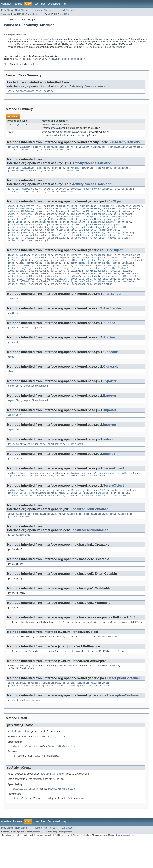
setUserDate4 (98, 248)
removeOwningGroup (128, 493)
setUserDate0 (91, 290)
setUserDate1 (110, 290)
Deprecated (54, 4)
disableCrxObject (63, 224)
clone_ (12, 374)
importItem (14, 433)
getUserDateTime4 (79, 245)
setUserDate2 (128, 290)
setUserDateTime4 (119, 248)
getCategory (124, 230)
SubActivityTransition (114, 47)
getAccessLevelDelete (96, 511)
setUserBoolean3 (86, 287)
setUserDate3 (16, 293)
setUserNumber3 (106, 296)
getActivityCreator (54, 127)
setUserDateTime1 (80, 293)
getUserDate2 (34, 275)
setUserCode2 (34, 290)
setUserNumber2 (84, 296)
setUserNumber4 (17, 251)
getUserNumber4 (102, 245)
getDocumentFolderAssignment (26, 233)
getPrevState (16, 175)
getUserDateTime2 (123, 275)
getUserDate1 (16, 275)
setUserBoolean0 (18, 287)
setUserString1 (39, 299)
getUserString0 (127, 278)
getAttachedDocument (44, 230)
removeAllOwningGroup (100, 493)
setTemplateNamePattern (22, 153)
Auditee (51, 39)
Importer (132, 42)
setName (12, 197)
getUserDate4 (57, 245)
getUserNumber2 (84, 278)
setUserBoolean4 (58, 248)
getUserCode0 (58, 272)
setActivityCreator (54, 134)
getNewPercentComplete (98, 194)
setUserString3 (81, 299)
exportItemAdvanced (36, 403)
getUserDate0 (134, 272)
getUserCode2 (96, 272)
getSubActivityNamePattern (24, 150)
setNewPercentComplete (62, 197)
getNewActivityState (69, 194)
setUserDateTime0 (56, 293)
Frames (38, 10)
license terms (128, 865)
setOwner (61, 496)
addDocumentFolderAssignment (82, 215)
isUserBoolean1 (119, 281)
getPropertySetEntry (20, 242)
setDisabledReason (97, 284)
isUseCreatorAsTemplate (91, 150)
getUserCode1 (77, 272)
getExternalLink (18, 236)
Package (17, 4)
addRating (14, 224)
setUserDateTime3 (128, 293)
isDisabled (79, 281)
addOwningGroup (17, 493)
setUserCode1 (16, 290)
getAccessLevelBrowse (67, 511)
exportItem (14, 403)
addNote (39, 221)
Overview (6, 4)
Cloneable (100, 39)
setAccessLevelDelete (50, 517)
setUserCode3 (53, 290)
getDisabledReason (19, 269)
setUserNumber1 (63, 296)
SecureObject (95, 47)
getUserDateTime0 (75, 275)
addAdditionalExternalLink (24, 212)
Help (64, 4)
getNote (26, 239)
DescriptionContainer (65, 42)
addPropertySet (80, 221)
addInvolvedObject (58, 218)
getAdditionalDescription (24, 713)
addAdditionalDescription (24, 710)
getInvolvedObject (42, 236)
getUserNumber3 (106, 278)
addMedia (128, 218)
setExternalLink (35, 248)
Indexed (142, 42)
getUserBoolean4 (18, 245)
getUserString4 (123, 245)
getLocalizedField (95, 536)
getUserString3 (60, 281)
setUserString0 (17, 299)
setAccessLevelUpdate (80, 517)
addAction (14, 172)
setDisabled (75, 284)
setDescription (124, 194)
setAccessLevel (44, 496)
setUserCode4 (79, 248)
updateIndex (75, 463)
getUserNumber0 (41, 278)
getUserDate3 (53, 275)
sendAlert (14, 314)
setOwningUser (78, 496)
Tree (43, 4)
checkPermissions (40, 493)
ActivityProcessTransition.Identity (30, 93)
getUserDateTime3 (18, 278)
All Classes (68, 10)
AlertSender (40, 39)
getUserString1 (17, 281)
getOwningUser (75, 493)
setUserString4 (39, 251)
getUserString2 (39, 281)
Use (36, 4)
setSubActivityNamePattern (125, 150)
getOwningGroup (17, 514)
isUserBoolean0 (97, 281)
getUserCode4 (38, 245)
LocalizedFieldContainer (20, 44)
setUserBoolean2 (63, 287)
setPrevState (71, 175)
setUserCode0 (130, 287)
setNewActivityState (32, 197)
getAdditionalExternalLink (116, 224)
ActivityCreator (17, 127)
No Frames (50, 10)
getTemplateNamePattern (59, 150)
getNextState (122, 172)
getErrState (104, 172)
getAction (58, 172)
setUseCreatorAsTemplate (55, 153)
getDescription (32, 194)
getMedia (112, 236)
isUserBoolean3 (39, 284)
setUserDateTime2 (104, 293)
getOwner (59, 493)
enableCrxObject (86, 224)
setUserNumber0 (41, 296)
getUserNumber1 (63, 278)
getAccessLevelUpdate (126, 511)
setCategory (15, 248)
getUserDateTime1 (99, 275)
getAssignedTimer (91, 227)
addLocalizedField (19, 536)
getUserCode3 (115, 272)
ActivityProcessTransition (20, 39)
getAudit (13, 344)
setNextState (52, 175)
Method (37, 14)
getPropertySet (67, 239)
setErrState (34, 175)
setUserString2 (60, 299)
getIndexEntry (16, 463)
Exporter (82, 42)
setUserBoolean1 (41, 287)
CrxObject (48, 42)
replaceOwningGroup (20, 496)
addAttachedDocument (129, 212)
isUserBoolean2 (17, 284)
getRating (98, 242)
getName (49, 194)
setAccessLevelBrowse (21, 517)
